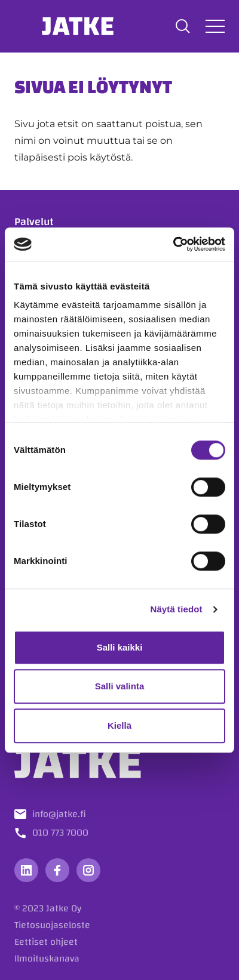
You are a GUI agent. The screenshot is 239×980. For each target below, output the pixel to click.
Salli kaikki (120, 647)
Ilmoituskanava (47, 959)
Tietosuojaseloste (52, 925)
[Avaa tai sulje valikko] (215, 26)
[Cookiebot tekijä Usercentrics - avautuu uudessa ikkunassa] (173, 244)
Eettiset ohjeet (46, 942)
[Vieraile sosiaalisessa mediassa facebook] (57, 870)
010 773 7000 (60, 833)
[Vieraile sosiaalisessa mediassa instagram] (88, 870)
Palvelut (34, 222)
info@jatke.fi (59, 814)
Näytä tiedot (177, 609)
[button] (183, 26)
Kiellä (119, 725)
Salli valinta (120, 686)
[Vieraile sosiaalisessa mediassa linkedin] (26, 870)
